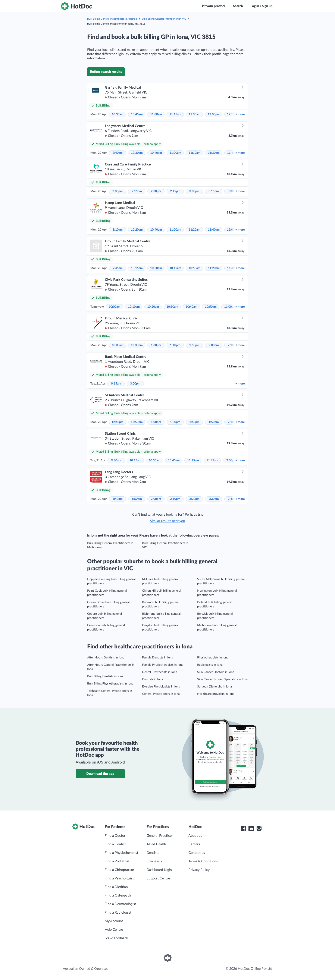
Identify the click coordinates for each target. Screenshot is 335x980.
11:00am (156, 114)
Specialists (154, 861)
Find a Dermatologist (120, 904)
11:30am (195, 114)
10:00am (115, 307)
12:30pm (137, 345)
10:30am (118, 114)
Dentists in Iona (153, 679)
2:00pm (118, 191)
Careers (194, 844)
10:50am (195, 268)
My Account (114, 921)
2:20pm (194, 499)
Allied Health (156, 844)
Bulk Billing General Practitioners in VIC (164, 19)
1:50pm (194, 345)
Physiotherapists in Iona (213, 658)
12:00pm (214, 114)
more (240, 114)
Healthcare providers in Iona (216, 694)
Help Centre (114, 930)
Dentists (153, 853)
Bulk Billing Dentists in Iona (105, 676)
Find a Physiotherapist (121, 853)
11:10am (195, 153)
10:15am (137, 268)
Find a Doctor (115, 836)
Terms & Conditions (203, 861)
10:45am (137, 114)
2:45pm (175, 191)
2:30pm (156, 191)
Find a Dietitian (116, 887)
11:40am (214, 230)
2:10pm (175, 499)
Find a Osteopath (118, 895)
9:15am (116, 384)
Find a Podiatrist (117, 861)
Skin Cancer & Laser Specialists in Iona (222, 679)
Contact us (197, 853)
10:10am (134, 307)
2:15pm (137, 191)
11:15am (175, 114)
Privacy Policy (199, 870)
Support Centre (158, 878)
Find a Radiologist (118, 913)
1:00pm (156, 422)
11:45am (212, 461)
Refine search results (106, 72)
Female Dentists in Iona (158, 658)
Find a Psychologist (119, 878)
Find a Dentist (115, 844)
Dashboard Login (159, 870)
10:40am (156, 153)
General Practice (159, 836)
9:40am (118, 153)
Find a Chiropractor (119, 870)
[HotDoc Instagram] (259, 828)
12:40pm (118, 422)
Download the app (100, 774)
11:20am (195, 230)
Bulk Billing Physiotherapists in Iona (110, 684)
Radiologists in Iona (210, 665)
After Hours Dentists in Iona (106, 658)
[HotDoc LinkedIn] (251, 828)
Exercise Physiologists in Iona (161, 687)
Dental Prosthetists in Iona (160, 672)
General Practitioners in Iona (161, 694)
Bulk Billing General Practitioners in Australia (112, 19)
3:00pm (194, 191)
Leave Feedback (116, 938)
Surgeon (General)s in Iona (215, 687)
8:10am (118, 230)
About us (195, 836)
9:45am (118, 268)
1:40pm (175, 345)
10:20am (137, 230)
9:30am (116, 461)
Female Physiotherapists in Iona (163, 665)
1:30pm (156, 345)
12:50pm (137, 422)
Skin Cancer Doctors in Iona (216, 672)
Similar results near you (167, 521)
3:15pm (214, 191)
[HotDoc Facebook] (244, 828)
